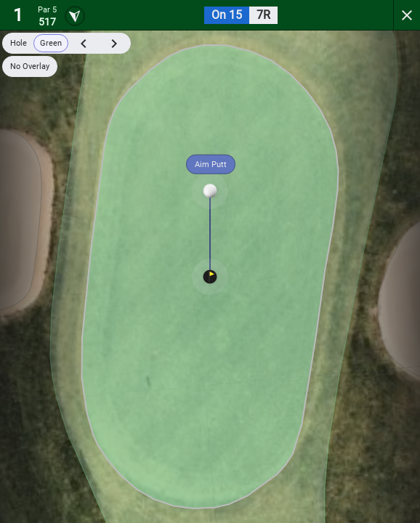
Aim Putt (211, 165)
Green (51, 43)
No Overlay (30, 66)
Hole (19, 43)
